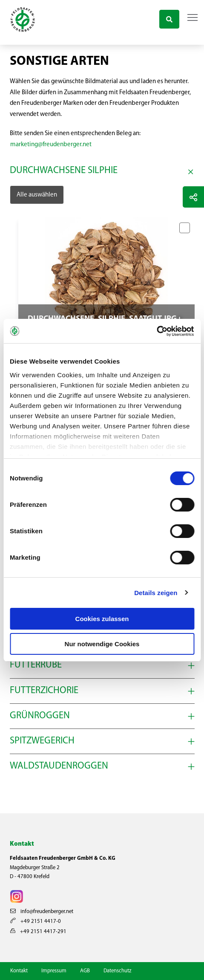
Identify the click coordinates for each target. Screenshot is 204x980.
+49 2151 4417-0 (36, 921)
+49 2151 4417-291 (38, 932)
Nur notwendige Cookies (102, 644)
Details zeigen (156, 593)
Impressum (54, 971)
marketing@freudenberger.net (51, 145)
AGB (85, 971)
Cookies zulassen (102, 619)
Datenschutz (117, 971)
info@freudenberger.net (42, 912)
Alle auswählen (37, 195)
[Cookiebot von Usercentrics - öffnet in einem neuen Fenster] (157, 331)
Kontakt (19, 971)
